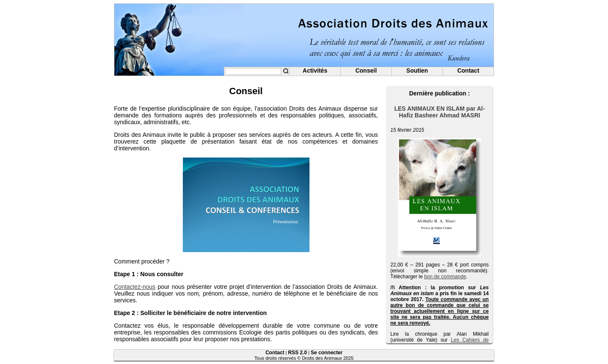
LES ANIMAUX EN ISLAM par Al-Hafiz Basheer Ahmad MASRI (440, 112)
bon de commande (445, 277)
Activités (315, 71)
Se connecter (327, 353)
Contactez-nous (135, 287)
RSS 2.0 (297, 353)
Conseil (366, 71)
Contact (468, 71)
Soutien (417, 71)
